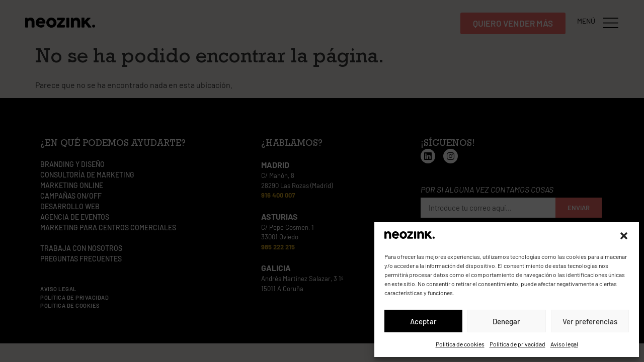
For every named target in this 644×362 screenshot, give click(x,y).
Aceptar (423, 321)
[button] (624, 236)
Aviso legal (564, 344)
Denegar (506, 321)
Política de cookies (460, 344)
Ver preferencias (590, 321)
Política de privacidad (517, 344)
